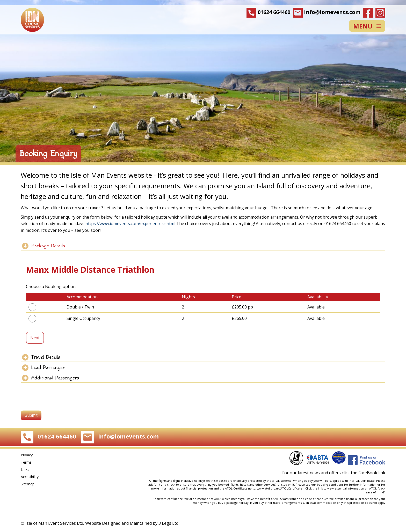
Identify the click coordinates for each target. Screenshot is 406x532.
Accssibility (30, 477)
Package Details (48, 246)
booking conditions (330, 484)
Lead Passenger (48, 368)
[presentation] (60, 398)
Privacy (27, 455)
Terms (26, 462)
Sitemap (28, 484)
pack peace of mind (375, 490)
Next (35, 338)
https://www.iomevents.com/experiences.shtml (130, 224)
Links (25, 469)
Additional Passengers (55, 378)
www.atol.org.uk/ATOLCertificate (280, 488)
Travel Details (46, 357)
